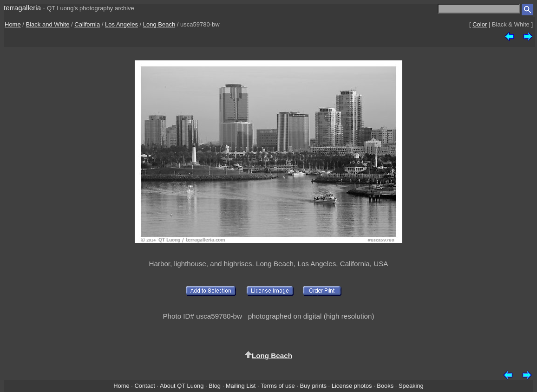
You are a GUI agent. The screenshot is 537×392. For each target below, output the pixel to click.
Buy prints (313, 386)
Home (13, 24)
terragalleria (22, 8)
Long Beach (159, 24)
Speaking (411, 386)
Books (385, 386)
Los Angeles (121, 24)
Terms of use (278, 386)
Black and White (48, 24)
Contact (144, 386)
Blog (215, 386)
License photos (352, 386)
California (87, 24)
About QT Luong (182, 386)
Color (480, 24)
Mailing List (241, 386)
